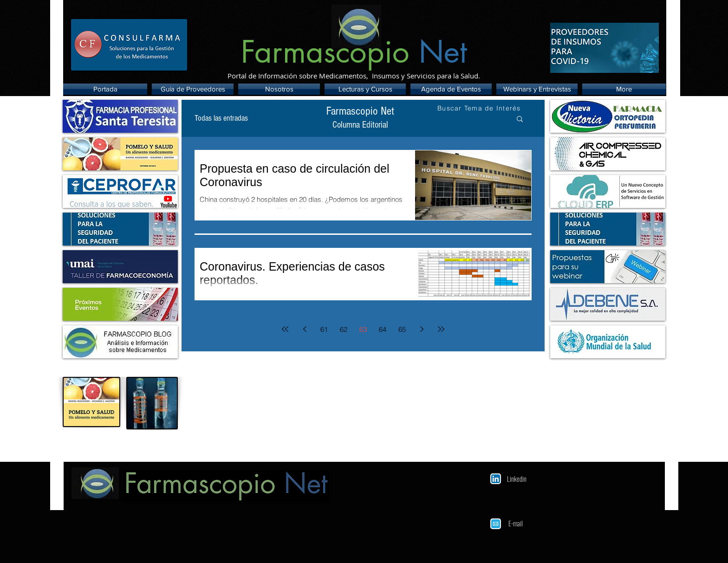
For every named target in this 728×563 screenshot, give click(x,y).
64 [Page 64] (383, 329)
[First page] (285, 329)
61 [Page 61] (324, 329)
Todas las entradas (221, 118)
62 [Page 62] (344, 329)
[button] (520, 120)
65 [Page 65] (402, 329)
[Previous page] (305, 329)
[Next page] (422, 329)
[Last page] (441, 329)
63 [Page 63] (363, 329)
